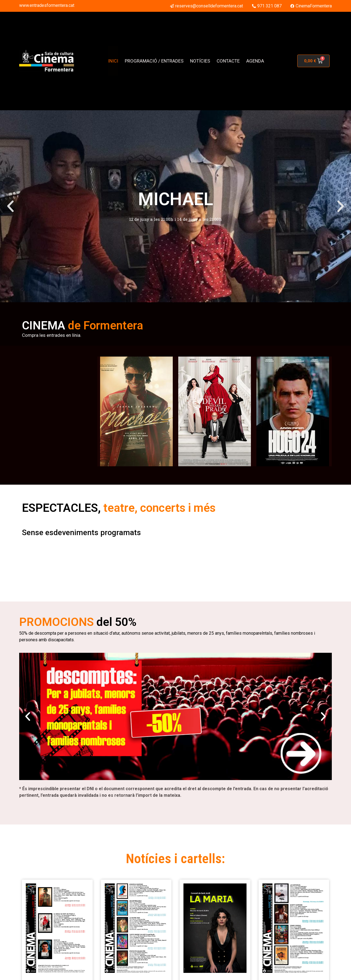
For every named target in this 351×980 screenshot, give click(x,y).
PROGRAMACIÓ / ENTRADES (154, 61)
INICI (113, 61)
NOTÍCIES (200, 61)
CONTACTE (228, 61)
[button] (10, 206)
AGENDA (255, 61)
